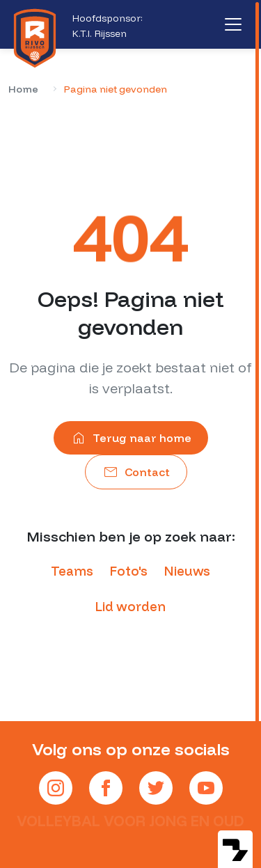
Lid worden (130, 607)
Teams (72, 571)
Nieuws (187, 571)
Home (23, 89)
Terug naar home (131, 438)
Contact (136, 472)
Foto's (129, 571)
